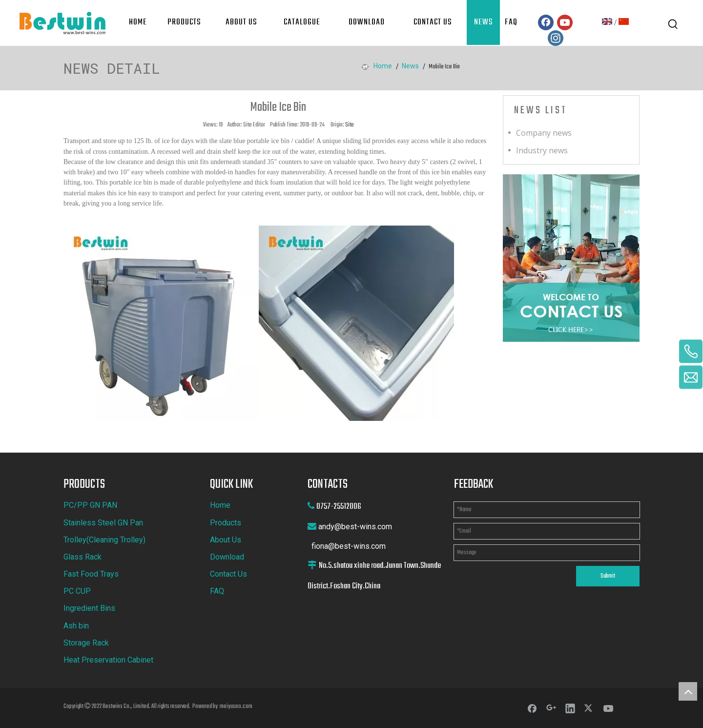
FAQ (217, 591)
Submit (608, 576)
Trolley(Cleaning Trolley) (104, 540)
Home (220, 505)
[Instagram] (556, 38)
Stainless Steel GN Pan (103, 523)
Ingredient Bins (89, 608)
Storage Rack (86, 643)
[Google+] (551, 708)
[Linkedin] (570, 708)
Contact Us (228, 574)
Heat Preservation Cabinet (108, 660)
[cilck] (571, 258)
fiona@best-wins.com (349, 546)
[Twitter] (589, 708)
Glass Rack (83, 557)
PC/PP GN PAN (90, 505)
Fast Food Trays (91, 574)
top (688, 691)
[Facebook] (546, 22)
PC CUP (77, 591)
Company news (544, 133)
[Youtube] (565, 22)
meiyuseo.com (236, 707)
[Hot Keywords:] (673, 24)
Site (350, 125)
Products (226, 523)
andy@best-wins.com (355, 527)
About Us (226, 540)
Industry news (542, 150)
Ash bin (76, 626)
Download (227, 557)
